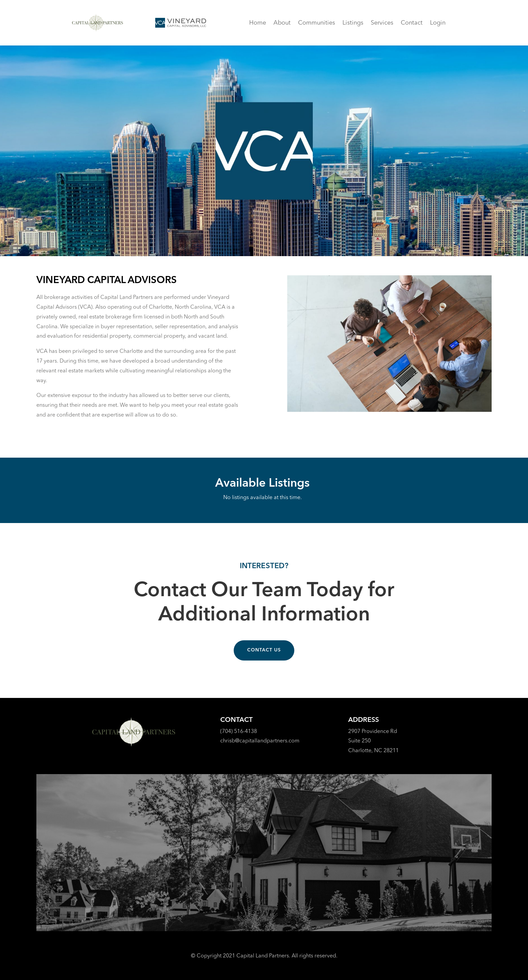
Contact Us (264, 650)
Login (438, 23)
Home (258, 23)
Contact (412, 23)
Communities (317, 23)
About (282, 23)
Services (382, 23)
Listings (353, 23)
